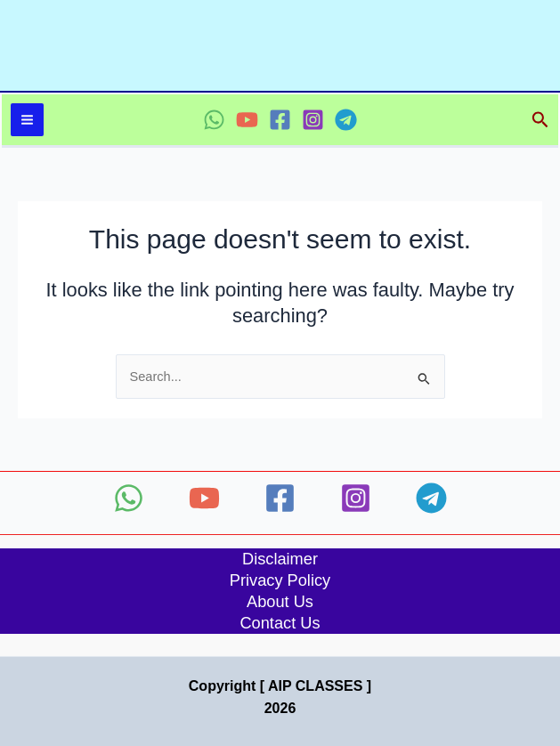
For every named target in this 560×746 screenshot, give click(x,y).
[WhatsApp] (214, 120)
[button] (540, 120)
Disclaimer (280, 559)
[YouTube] (247, 120)
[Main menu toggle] (27, 120)
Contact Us (280, 623)
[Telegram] (346, 120)
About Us (280, 601)
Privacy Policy (280, 580)
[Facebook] (280, 120)
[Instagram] (313, 120)
